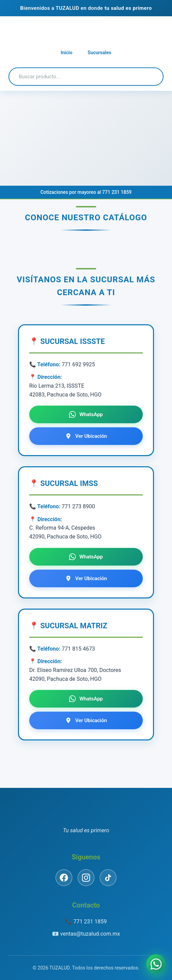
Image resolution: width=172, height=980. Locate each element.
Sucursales (100, 53)
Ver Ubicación (86, 436)
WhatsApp (86, 414)
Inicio (67, 53)
